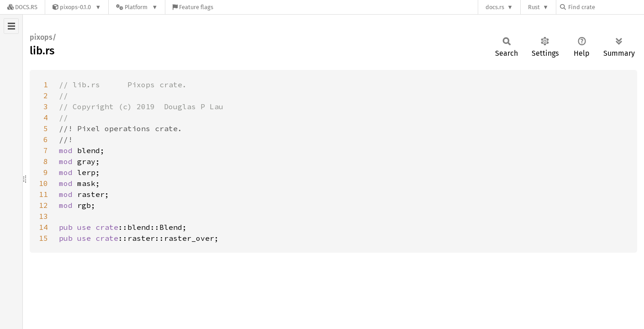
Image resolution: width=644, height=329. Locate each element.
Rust (534, 7)
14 (43, 227)
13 (43, 216)
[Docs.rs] (22, 7)
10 (43, 183)
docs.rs (495, 7)
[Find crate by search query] (606, 7)
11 (43, 194)
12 (43, 205)
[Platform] (137, 7)
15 (43, 238)
